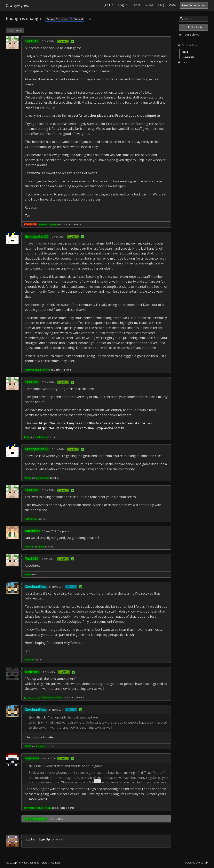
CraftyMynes (18, 5)
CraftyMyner (31, 224)
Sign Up (44, 839)
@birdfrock (37, 717)
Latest (184, 62)
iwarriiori (43, 224)
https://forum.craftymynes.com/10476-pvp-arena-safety (81, 428)
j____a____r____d (32, 697)
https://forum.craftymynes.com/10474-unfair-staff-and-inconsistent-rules (95, 423)
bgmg (38, 370)
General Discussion (57, 19)
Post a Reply (194, 27)
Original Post (188, 45)
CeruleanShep (36, 586)
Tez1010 (32, 41)
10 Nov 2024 (48, 41)
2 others (58, 370)
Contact (56, 863)
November (188, 57)
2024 (185, 52)
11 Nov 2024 (56, 587)
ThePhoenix (41, 437)
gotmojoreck (43, 478)
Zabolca (53, 224)
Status (45, 863)
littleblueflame (36, 819)
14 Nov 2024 (56, 819)
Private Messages (29, 863)
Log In (29, 839)
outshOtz (29, 370)
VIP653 (45, 370)
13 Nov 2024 (48, 758)
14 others (67, 224)
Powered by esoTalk (197, 863)
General (78, 19)
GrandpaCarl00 (37, 236)
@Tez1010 (37, 766)
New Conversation (194, 5)
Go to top (11, 863)
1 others (71, 697)
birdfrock (32, 672)
